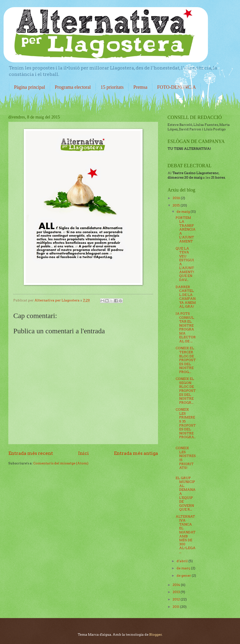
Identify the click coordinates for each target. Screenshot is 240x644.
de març (184, 568)
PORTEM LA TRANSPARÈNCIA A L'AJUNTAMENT (186, 229)
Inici (84, 453)
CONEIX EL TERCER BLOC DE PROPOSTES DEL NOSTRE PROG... (186, 360)
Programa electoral (73, 87)
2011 (176, 607)
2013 (177, 592)
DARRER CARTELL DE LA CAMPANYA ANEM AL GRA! (186, 297)
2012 (177, 599)
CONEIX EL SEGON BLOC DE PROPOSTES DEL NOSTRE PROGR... (186, 391)
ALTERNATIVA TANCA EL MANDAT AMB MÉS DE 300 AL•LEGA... (186, 534)
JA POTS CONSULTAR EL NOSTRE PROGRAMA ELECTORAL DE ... (186, 327)
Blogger (156, 634)
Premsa (140, 87)
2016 (177, 198)
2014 (177, 585)
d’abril (182, 561)
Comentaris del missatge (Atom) (61, 463)
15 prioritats (112, 87)
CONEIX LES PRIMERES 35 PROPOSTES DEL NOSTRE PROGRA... (186, 425)
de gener (184, 575)
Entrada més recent (31, 453)
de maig (184, 211)
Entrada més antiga (136, 453)
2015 (177, 205)
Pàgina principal (30, 87)
